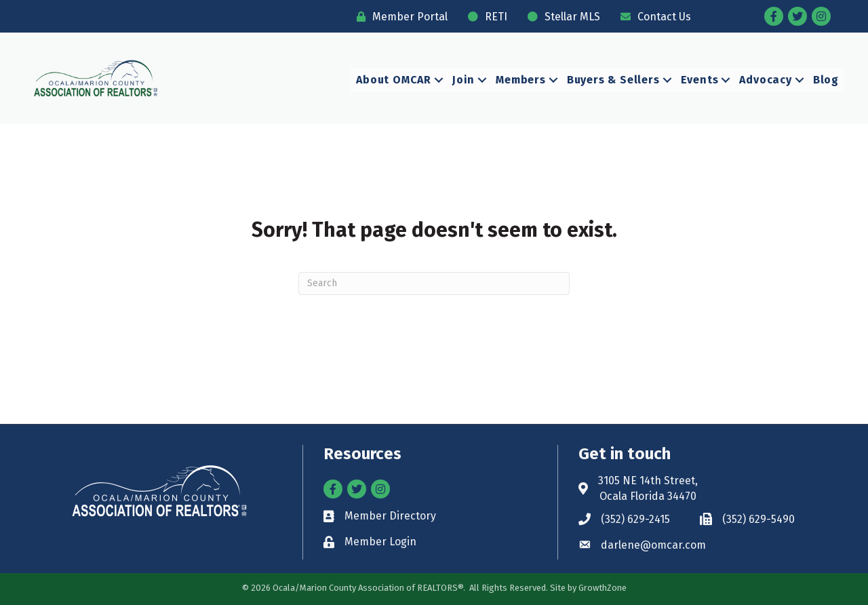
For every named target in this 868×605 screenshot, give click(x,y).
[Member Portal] (399, 17)
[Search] (434, 284)
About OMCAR (394, 80)
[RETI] (484, 17)
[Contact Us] (652, 17)
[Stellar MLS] (560, 17)
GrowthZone (603, 588)
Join (463, 80)
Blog (826, 80)
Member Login (380, 542)
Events (700, 80)
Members (521, 80)
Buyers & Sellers (613, 80)
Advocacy (765, 80)
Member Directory (390, 516)
